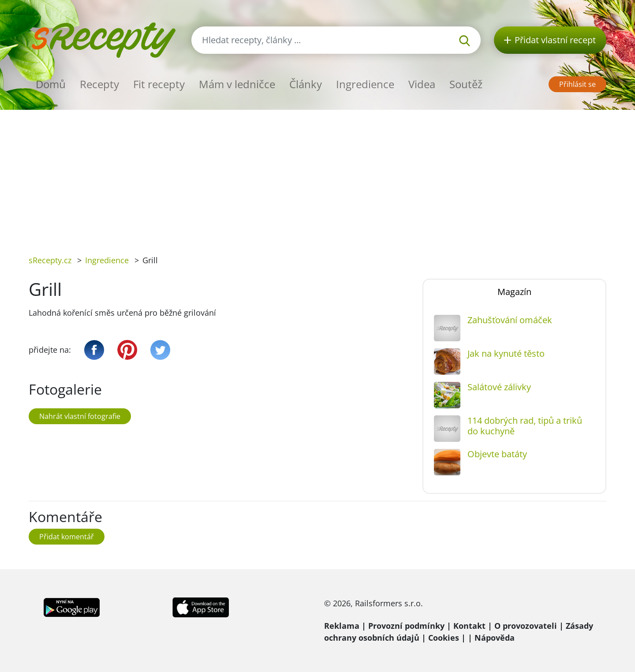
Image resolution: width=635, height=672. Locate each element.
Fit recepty (159, 84)
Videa (422, 84)
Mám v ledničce (237, 84)
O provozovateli (526, 626)
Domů (51, 84)
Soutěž (466, 84)
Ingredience (365, 84)
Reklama (342, 626)
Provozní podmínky (406, 626)
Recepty (99, 84)
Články (306, 84)
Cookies (444, 638)
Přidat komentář (67, 537)
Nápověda (495, 638)
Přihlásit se (577, 84)
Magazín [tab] (514, 292)
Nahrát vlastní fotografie (80, 416)
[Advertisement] (317, 176)
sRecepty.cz (50, 260)
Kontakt (469, 626)
